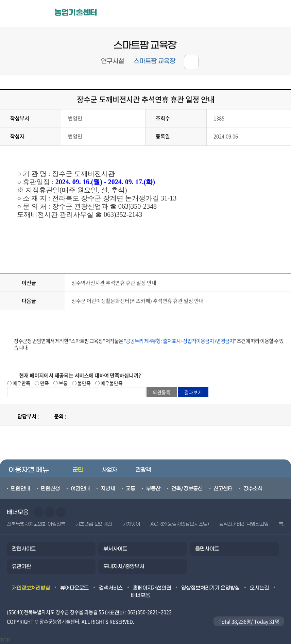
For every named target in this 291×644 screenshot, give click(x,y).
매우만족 (21, 383)
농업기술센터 (76, 12)
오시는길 (259, 588)
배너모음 (140, 595)
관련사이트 (24, 549)
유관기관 (21, 567)
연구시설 (113, 61)
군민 (78, 470)
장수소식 (253, 489)
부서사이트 (115, 549)
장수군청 (27, 14)
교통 (131, 489)
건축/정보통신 (187, 489)
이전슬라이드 (39, 512)
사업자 (109, 470)
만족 (44, 383)
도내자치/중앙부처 (124, 567)
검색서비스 (111, 588)
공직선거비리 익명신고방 (244, 524)
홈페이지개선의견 (152, 588)
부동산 (153, 489)
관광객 (143, 470)
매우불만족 (111, 383)
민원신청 (50, 489)
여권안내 (80, 489)
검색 (278, 14)
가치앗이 (131, 524)
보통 (63, 383)
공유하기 (191, 62)
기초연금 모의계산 (94, 524)
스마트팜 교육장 (155, 61)
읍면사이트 (207, 549)
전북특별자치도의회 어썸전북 (36, 524)
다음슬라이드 (50, 512)
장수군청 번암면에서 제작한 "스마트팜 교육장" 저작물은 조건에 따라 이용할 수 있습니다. (149, 344)
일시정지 (61, 512)
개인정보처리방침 (31, 588)
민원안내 (20, 489)
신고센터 (223, 489)
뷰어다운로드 (74, 588)
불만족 (84, 383)
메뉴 (247, 14)
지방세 (108, 489)
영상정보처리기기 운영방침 (210, 588)
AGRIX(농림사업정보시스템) (179, 524)
